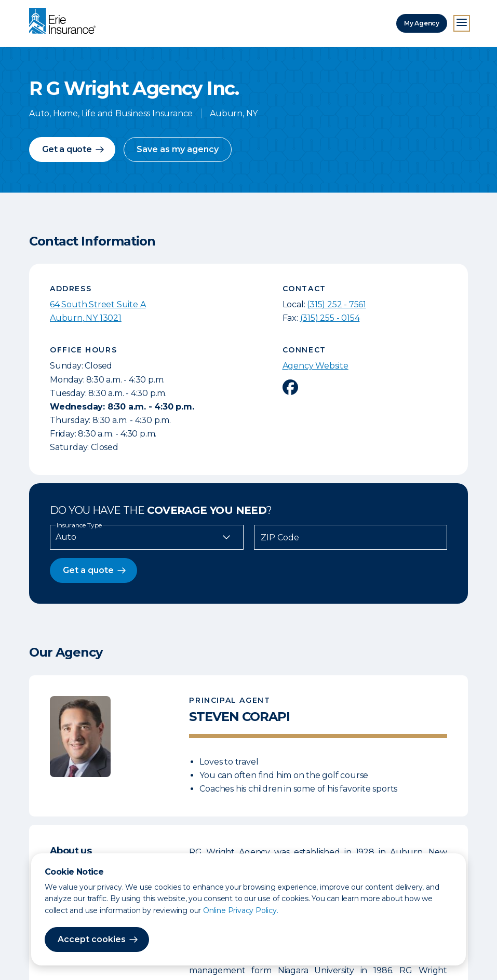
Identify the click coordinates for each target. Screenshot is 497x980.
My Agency (422, 23)
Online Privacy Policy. (241, 910)
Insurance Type (79, 525)
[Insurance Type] (147, 537)
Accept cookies (92, 939)
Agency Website (315, 366)
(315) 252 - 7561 (337, 304)
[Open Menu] (462, 23)
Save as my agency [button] (178, 149)
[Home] (65, 22)
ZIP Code (280, 538)
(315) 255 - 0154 (330, 318)
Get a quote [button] (67, 149)
